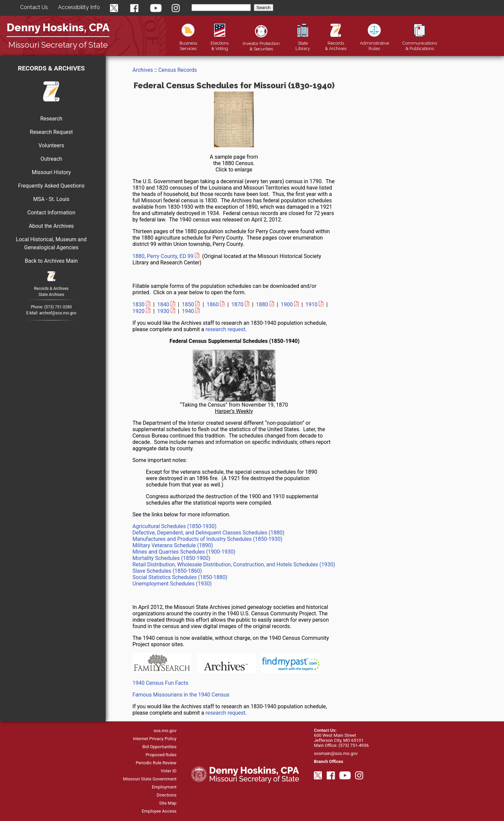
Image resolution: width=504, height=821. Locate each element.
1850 (188, 304)
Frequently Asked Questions (51, 186)
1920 (138, 311)
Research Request (51, 132)
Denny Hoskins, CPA (58, 27)
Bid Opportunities (160, 747)
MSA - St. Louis (51, 199)
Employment (164, 787)
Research (51, 119)
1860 (213, 304)
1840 (163, 304)
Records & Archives (51, 68)
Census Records (178, 70)
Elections (220, 43)
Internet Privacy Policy (155, 739)
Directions (166, 795)
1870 (237, 304)
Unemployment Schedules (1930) (172, 584)
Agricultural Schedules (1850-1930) (175, 526)
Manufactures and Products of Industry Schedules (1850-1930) (207, 539)
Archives (143, 70)
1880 (262, 304)
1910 (312, 304)
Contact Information (51, 213)
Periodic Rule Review (156, 763)
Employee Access (159, 811)
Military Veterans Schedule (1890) (173, 545)
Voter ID (169, 771)
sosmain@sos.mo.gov (336, 753)
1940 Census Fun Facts (160, 683)
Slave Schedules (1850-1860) (167, 571)
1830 (138, 304)
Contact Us (34, 7)
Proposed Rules (161, 755)
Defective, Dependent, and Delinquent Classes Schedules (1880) (208, 533)
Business (188, 43)
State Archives (51, 295)
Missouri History (51, 172)
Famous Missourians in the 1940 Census (181, 695)
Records (336, 43)
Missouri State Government (150, 779)
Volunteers (51, 145)
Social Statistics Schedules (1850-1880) (180, 577)
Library (303, 43)
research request (226, 329)
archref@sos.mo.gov (58, 313)
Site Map (168, 803)
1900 (287, 304)
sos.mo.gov (165, 731)
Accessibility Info (79, 7)
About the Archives (51, 226)
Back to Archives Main (51, 261)
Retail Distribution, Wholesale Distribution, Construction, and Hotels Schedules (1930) (234, 565)
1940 (188, 311)
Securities (261, 43)
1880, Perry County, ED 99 (163, 256)
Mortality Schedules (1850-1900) (171, 558)
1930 (163, 311)
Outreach (51, 159)
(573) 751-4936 (353, 745)
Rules (374, 43)
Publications (419, 43)
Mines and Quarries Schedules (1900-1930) (184, 552)
